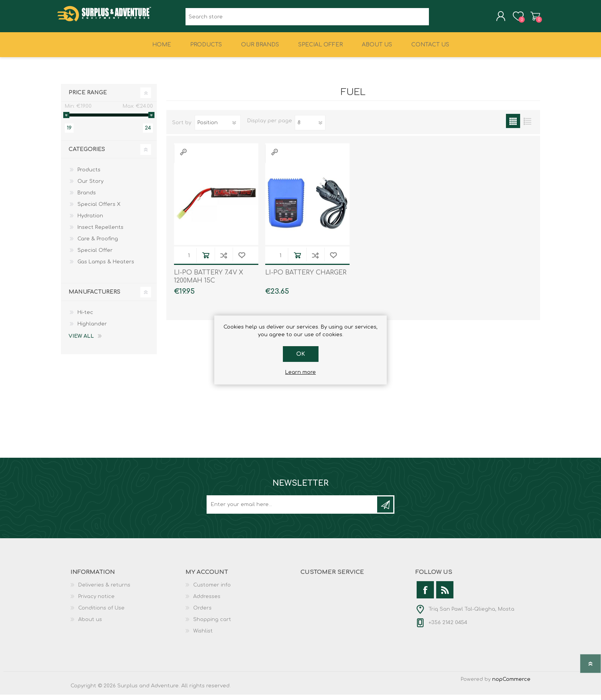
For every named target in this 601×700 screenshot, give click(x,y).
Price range (88, 98)
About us (90, 625)
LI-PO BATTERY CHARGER (306, 278)
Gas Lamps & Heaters (106, 267)
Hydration (90, 221)
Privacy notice (96, 602)
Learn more (300, 372)
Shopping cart (531, 19)
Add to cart (206, 260)
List (527, 126)
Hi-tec (85, 318)
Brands (87, 198)
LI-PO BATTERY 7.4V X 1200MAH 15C (209, 282)
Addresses (207, 602)
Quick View (183, 157)
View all (81, 342)
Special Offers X (99, 210)
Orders (202, 613)
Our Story (90, 187)
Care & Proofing (98, 244)
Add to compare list (224, 260)
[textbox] (307, 19)
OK (301, 354)
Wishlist (203, 636)
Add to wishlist (242, 260)
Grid (513, 126)
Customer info (212, 590)
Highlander (92, 329)
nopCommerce (511, 685)
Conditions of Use (101, 613)
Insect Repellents (100, 233)
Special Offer (95, 256)
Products (89, 175)
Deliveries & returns (104, 590)
